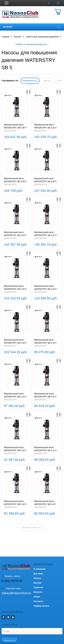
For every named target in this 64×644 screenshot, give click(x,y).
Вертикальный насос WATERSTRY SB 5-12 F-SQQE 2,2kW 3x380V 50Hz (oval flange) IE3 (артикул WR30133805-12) (17, 449)
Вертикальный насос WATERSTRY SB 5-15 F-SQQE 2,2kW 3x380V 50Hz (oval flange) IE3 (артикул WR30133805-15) (47, 342)
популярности (30, 81)
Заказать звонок (11, 576)
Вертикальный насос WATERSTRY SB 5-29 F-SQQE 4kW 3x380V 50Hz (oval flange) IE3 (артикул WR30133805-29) (16, 180)
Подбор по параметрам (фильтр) (32, 44)
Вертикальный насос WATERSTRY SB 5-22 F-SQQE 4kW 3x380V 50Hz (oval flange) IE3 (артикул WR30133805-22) (46, 234)
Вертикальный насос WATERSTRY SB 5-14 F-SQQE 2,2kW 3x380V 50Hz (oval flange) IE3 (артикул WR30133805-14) (17, 395)
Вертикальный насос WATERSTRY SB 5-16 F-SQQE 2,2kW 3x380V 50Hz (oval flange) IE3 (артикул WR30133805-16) (17, 342)
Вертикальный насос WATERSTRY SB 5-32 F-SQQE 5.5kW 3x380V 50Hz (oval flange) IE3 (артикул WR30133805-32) (47, 126)
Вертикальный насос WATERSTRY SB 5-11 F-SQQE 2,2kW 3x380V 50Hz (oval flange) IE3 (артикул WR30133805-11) (47, 449)
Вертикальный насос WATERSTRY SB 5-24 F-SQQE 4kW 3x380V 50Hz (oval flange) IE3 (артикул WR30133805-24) (16, 234)
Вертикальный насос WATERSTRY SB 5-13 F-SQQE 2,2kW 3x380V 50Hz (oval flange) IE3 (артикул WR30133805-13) (47, 395)
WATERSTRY (10, 131)
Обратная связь (11, 588)
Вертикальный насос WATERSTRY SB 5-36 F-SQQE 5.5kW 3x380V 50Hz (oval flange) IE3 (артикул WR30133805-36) (17, 126)
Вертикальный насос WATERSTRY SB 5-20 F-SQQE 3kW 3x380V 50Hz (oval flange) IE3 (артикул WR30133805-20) (16, 288)
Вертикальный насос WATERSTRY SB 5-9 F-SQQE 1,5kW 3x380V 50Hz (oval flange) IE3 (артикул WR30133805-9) (47, 503)
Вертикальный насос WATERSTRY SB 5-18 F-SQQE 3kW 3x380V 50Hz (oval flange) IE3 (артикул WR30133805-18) (46, 288)
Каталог (8, 27)
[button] (6, 3)
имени (47, 81)
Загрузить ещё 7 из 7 (32, 528)
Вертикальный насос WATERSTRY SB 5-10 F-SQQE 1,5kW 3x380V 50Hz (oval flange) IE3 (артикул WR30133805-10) (17, 503)
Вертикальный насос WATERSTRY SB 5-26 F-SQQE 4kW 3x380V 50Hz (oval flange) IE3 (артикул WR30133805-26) (46, 180)
